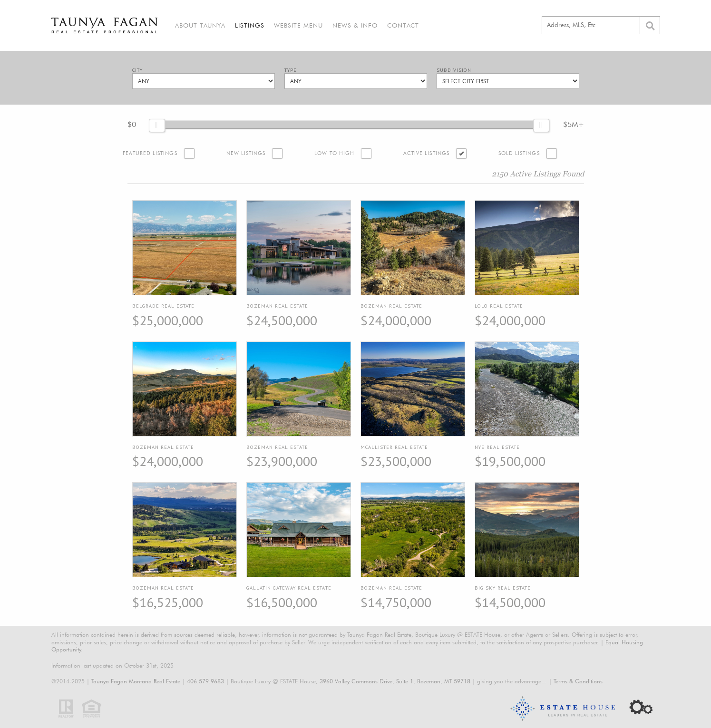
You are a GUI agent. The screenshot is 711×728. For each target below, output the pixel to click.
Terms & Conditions (578, 681)
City (137, 70)
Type (291, 70)
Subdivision (454, 70)
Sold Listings (519, 153)
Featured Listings (150, 153)
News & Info (355, 25)
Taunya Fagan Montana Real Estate (136, 681)
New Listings (246, 153)
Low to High (334, 153)
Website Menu (298, 25)
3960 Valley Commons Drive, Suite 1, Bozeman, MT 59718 (395, 681)
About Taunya (200, 25)
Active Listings (426, 153)
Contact (403, 25)
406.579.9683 (205, 681)
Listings (250, 25)
